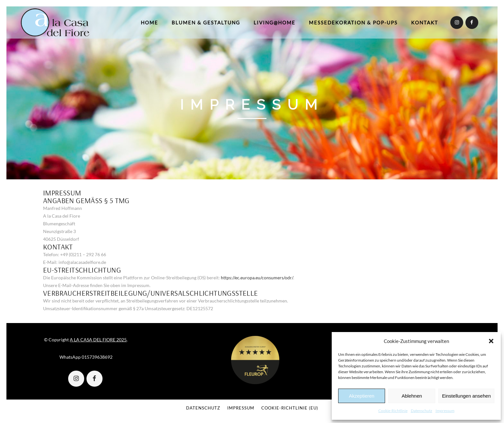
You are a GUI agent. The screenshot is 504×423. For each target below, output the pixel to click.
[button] (491, 341)
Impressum (445, 411)
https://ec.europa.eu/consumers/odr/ (257, 278)
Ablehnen (412, 396)
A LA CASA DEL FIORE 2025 (98, 340)
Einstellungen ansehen (466, 396)
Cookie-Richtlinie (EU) (290, 408)
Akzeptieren (361, 396)
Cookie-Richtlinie (393, 411)
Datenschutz (422, 411)
